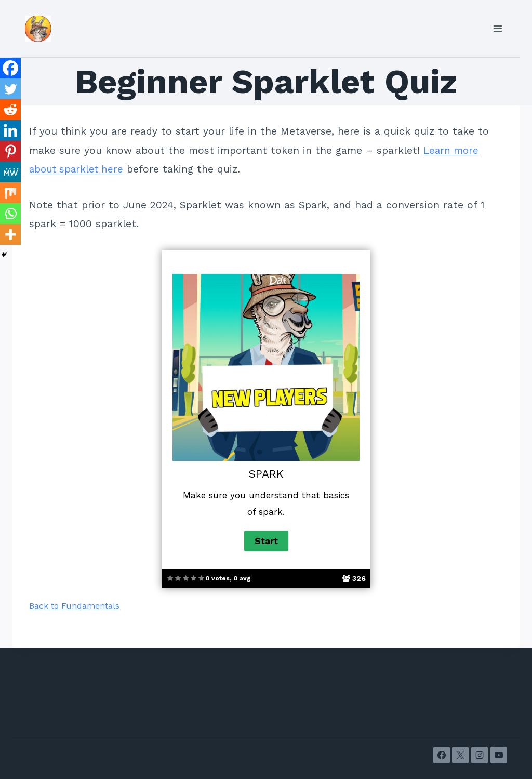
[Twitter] (10, 89)
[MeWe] (10, 172)
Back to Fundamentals (74, 606)
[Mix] (10, 193)
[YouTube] (499, 755)
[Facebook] (10, 68)
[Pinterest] (10, 151)
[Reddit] (10, 110)
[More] (10, 234)
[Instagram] (480, 755)
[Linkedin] (10, 130)
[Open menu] (497, 28)
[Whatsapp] (10, 214)
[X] (460, 755)
